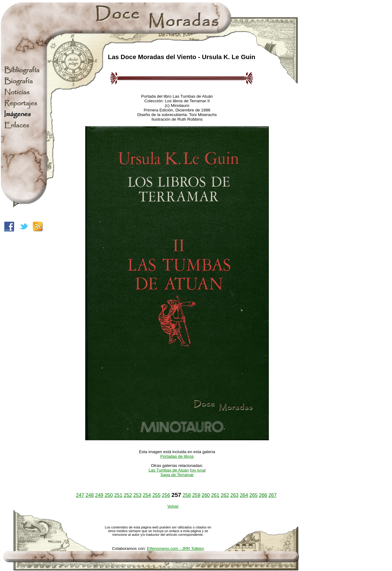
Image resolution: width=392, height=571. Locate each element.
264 (244, 495)
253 (137, 495)
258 (187, 495)
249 (99, 495)
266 (263, 495)
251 (118, 495)
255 (156, 495)
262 (225, 495)
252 (128, 495)
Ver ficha (198, 470)
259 (196, 495)
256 (166, 495)
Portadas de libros (177, 456)
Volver (173, 506)
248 (90, 495)
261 (215, 495)
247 (80, 495)
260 (206, 495)
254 (147, 495)
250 (109, 495)
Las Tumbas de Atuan (169, 470)
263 (234, 495)
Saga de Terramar (177, 475)
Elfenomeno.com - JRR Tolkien (175, 548)
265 (253, 495)
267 (273, 495)
